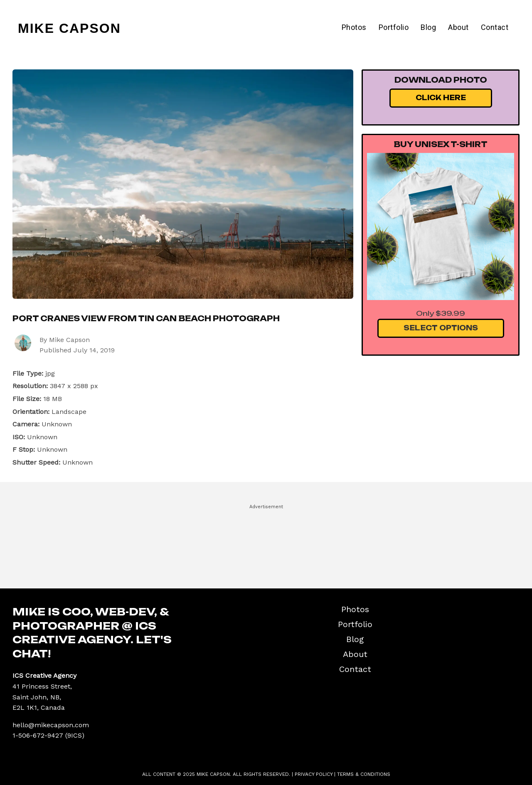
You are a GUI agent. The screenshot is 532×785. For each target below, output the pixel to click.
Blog (428, 27)
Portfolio (394, 27)
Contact (495, 27)
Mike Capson (69, 28)
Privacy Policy (314, 774)
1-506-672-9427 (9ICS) (48, 735)
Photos (354, 27)
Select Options (441, 328)
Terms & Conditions (364, 774)
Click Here (441, 98)
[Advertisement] (266, 543)
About (458, 27)
